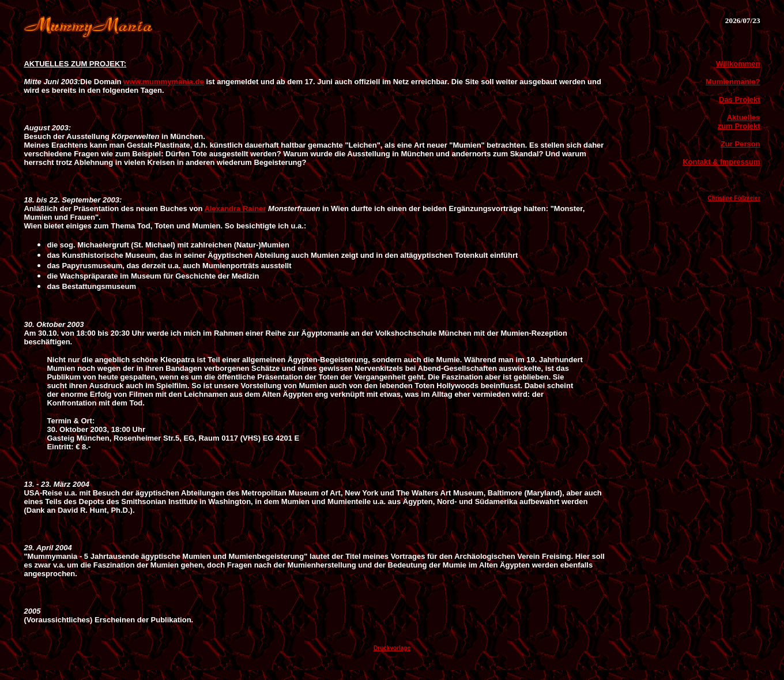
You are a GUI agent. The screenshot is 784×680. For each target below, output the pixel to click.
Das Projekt (740, 99)
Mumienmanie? (733, 82)
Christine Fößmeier (734, 198)
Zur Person (740, 144)
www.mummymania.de (164, 82)
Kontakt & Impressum (721, 162)
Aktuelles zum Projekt (739, 122)
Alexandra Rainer (235, 208)
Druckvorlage (392, 648)
